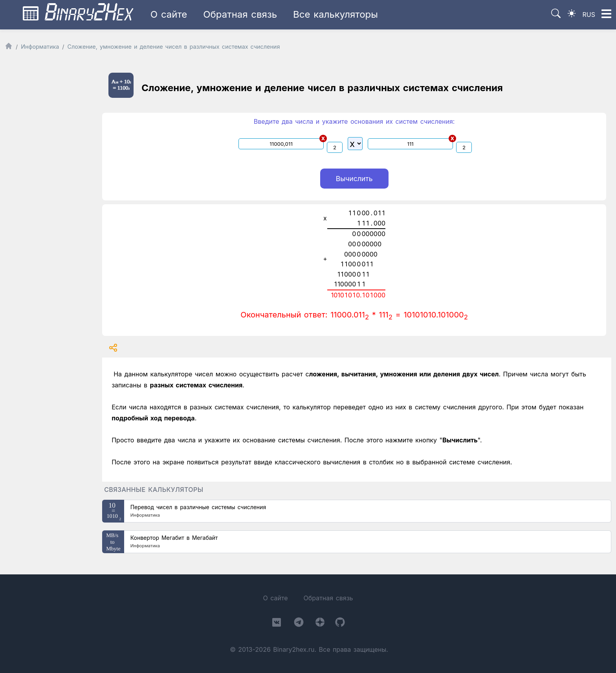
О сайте (169, 14)
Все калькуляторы (335, 14)
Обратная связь (240, 14)
